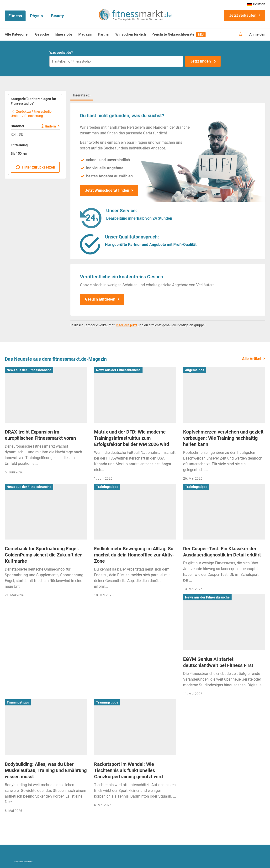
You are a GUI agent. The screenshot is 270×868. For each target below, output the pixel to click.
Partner (104, 34)
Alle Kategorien (17, 34)
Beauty (58, 16)
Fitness (15, 16)
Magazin (85, 34)
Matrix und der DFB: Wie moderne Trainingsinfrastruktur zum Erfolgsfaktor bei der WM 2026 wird (132, 438)
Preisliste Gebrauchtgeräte (179, 35)
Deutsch (256, 4)
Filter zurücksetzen (35, 167)
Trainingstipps (107, 487)
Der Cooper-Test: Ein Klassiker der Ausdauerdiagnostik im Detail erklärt (222, 552)
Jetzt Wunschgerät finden (107, 190)
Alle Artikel (252, 359)
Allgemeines (195, 370)
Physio (37, 16)
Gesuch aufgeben (100, 299)
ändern (50, 126)
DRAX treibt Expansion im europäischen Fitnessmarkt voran (40, 435)
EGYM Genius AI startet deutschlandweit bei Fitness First (218, 662)
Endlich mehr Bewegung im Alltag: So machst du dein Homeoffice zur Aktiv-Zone (134, 555)
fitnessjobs (64, 34)
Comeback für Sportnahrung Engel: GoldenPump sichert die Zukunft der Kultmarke (43, 555)
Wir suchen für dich (131, 34)
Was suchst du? (61, 53)
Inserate (82, 95)
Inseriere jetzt (126, 325)
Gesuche (42, 34)
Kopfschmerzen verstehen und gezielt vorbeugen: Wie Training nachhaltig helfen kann (223, 438)
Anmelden (257, 34)
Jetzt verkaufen (243, 15)
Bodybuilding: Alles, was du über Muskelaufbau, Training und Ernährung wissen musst (46, 770)
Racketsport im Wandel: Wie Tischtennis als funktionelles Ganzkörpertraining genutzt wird (128, 770)
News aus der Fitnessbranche (29, 370)
